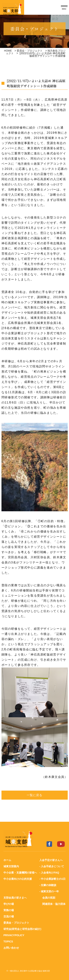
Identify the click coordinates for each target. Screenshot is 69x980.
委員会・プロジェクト (30, 51)
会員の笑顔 (49, 898)
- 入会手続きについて (52, 866)
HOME (8, 51)
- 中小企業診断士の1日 (52, 879)
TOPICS (8, 941)
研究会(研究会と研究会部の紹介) (22, 929)
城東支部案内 (11, 866)
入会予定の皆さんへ (51, 860)
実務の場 (9, 910)
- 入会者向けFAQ (49, 873)
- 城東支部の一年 (49, 891)
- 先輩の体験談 (48, 885)
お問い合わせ (11, 948)
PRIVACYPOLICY (14, 935)
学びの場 (9, 904)
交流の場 (9, 916)
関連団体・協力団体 (54, 904)
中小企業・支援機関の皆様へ (20, 873)
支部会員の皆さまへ (15, 898)
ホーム (7, 860)
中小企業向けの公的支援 (18, 879)
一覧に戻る (35, 795)
